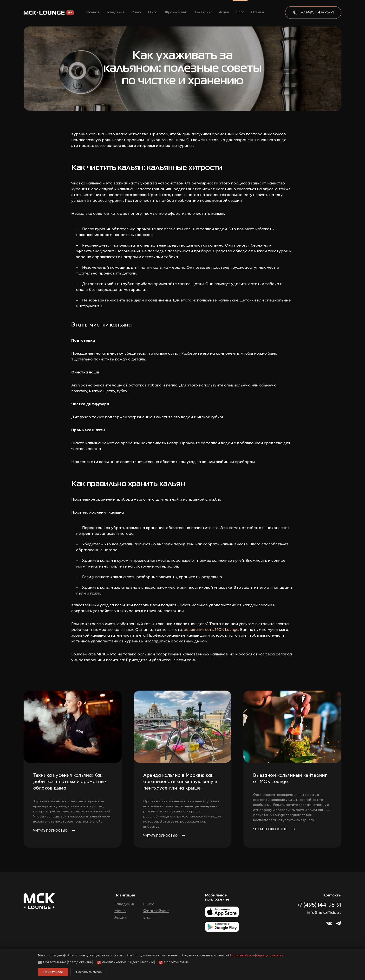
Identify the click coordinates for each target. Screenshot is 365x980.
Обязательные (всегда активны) (66, 963)
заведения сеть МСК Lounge (211, 630)
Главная (92, 12)
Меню (136, 12)
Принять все (53, 972)
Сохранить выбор (89, 972)
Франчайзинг (176, 12)
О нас (153, 12)
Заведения (115, 12)
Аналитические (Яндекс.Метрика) (126, 963)
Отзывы (257, 12)
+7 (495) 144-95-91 (317, 12)
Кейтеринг (203, 12)
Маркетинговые (174, 963)
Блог (240, 12)
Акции (224, 12)
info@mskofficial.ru (324, 913)
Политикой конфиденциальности (257, 956)
